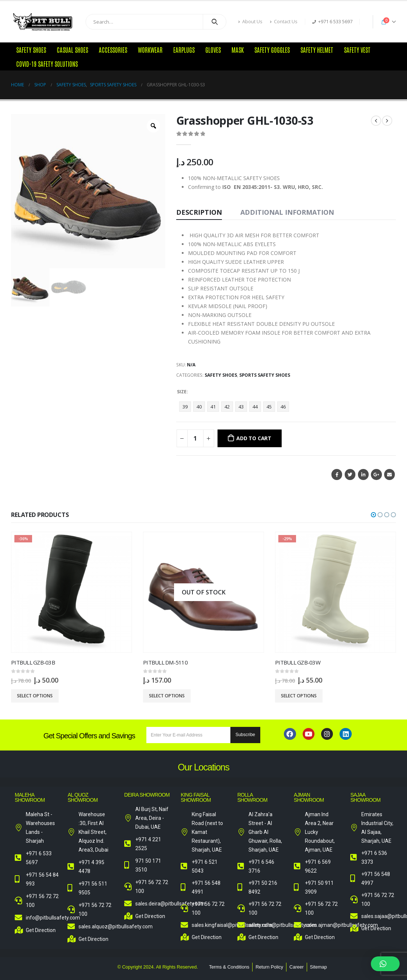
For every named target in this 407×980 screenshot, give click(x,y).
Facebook (337, 474)
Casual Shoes (72, 49)
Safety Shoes (31, 49)
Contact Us (284, 22)
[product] (72, 592)
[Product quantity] (195, 438)
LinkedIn (363, 474)
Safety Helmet (317, 49)
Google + (376, 474)
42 (227, 407)
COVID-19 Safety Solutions (47, 63)
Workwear (150, 49)
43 (241, 407)
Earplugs (184, 49)
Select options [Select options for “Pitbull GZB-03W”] (299, 696)
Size (182, 392)
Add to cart (254, 438)
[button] (373, 515)
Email (389, 474)
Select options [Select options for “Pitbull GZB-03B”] (35, 696)
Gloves (213, 49)
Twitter (350, 474)
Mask (238, 49)
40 (199, 407)
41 (213, 407)
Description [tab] (199, 212)
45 (269, 407)
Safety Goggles (272, 49)
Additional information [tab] (287, 212)
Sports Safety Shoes (265, 375)
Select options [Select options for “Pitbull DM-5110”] (167, 696)
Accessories (113, 49)
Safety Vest (357, 49)
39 (185, 407)
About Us (250, 22)
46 (283, 407)
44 (255, 407)
